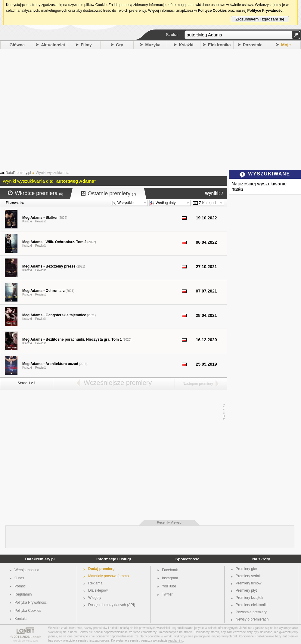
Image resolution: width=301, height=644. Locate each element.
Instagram (170, 578)
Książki (186, 45)
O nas (19, 578)
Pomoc (20, 586)
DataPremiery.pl (40, 559)
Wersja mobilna (27, 570)
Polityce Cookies (212, 11)
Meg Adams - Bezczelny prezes (49, 266)
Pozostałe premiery (251, 612)
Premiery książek (249, 598)
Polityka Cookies (28, 611)
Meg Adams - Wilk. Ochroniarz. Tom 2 (54, 242)
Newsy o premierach (252, 619)
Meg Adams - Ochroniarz (43, 291)
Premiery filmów (248, 583)
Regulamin (23, 594)
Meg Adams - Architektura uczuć (50, 364)
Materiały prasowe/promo (109, 576)
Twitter (167, 594)
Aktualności (53, 45)
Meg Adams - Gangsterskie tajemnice (54, 315)
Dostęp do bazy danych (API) (112, 605)
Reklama (95, 583)
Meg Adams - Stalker (40, 218)
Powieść (41, 221)
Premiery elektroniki (251, 605)
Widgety (95, 598)
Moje (286, 45)
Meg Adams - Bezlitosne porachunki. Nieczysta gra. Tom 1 (72, 339)
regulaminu (176, 641)
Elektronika (219, 45)
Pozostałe (253, 45)
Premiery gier (246, 569)
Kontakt (21, 619)
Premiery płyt (246, 590)
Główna (17, 45)
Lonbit (36, 637)
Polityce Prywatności (265, 11)
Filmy (86, 45)
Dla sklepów (98, 590)
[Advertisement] (56, 109)
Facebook (170, 570)
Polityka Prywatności (31, 602)
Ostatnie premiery (109, 194)
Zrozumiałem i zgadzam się (260, 19)
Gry (119, 45)
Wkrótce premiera (36, 193)
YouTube (169, 586)
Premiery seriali (248, 576)
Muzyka (153, 45)
